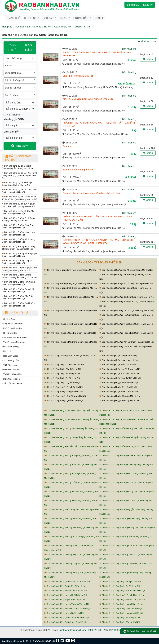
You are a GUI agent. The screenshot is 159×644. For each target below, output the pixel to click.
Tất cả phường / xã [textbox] (15, 80)
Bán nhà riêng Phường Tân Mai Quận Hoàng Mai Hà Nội (127, 310)
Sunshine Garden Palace (14, 337)
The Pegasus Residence (14, 342)
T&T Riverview (9, 365)
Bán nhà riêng (34, 27)
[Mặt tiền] (5, 115)
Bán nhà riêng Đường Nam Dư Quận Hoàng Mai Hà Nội (17, 226)
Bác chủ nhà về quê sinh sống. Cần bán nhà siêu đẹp (91, 193)
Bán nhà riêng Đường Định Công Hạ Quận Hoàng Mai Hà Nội (18, 219)
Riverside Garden (11, 370)
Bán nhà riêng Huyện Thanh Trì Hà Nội (63, 387)
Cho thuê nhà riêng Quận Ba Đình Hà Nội (120, 586)
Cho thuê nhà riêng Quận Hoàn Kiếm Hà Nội (121, 604)
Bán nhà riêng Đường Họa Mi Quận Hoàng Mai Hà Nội (126, 270)
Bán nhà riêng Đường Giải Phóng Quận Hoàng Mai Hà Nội (19, 304)
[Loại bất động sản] (20, 58)
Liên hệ (99, 18)
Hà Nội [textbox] (8, 66)
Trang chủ (13, 18)
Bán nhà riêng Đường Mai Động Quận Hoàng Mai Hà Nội (18, 297)
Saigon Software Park (13, 324)
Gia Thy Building (10, 347)
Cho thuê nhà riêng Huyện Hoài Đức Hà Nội (66, 595)
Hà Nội (48, 27)
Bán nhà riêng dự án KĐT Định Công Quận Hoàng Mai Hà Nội (17, 184)
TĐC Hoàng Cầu (10, 360)
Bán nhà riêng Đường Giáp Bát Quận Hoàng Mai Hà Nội (18, 262)
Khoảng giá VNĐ (14, 119)
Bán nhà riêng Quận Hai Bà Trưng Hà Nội (120, 369)
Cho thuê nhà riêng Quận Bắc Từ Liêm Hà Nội (122, 591)
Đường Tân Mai (82, 27)
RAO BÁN (28, 48)
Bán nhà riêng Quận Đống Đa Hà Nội (118, 365)
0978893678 (115, 630)
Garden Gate (9, 319)
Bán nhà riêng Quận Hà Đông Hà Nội (63, 374)
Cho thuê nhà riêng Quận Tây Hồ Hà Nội (120, 622)
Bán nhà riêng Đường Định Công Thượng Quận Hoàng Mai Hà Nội (18, 248)
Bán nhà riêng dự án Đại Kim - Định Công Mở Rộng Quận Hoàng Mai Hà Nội (20, 175)
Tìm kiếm (20, 146)
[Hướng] (20, 103)
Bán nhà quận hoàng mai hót (78, 170)
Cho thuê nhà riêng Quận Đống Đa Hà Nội (120, 582)
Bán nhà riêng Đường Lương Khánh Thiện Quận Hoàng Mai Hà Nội (20, 276)
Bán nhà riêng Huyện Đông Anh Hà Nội (64, 392)
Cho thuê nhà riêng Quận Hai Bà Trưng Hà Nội (122, 600)
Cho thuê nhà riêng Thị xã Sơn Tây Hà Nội (65, 600)
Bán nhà (67, 146)
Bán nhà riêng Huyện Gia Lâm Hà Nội (118, 387)
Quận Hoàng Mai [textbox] (13, 73)
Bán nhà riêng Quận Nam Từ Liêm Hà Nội (120, 378)
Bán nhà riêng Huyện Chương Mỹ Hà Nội (120, 396)
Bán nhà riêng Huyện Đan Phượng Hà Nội (65, 396)
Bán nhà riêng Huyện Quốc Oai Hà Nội (63, 401)
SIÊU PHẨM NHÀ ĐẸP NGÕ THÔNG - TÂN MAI (88, 99)
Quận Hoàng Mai (63, 27)
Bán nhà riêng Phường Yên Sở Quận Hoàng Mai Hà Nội (127, 342)
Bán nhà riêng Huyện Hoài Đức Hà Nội (119, 383)
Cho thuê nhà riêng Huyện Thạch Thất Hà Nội (122, 595)
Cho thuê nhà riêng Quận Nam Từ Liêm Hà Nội (67, 582)
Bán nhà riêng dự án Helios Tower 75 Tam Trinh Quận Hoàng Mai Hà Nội (20, 198)
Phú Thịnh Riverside (12, 328)
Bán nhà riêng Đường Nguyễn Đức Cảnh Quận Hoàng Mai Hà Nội (19, 269)
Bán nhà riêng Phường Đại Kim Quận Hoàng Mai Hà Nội (127, 297)
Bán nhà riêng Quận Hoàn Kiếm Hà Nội (119, 392)
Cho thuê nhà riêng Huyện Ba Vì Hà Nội (64, 613)
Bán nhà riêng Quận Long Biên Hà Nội (118, 356)
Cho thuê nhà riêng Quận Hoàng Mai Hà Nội (121, 613)
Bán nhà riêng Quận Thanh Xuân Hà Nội (64, 365)
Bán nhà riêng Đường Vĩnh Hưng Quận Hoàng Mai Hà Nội (19, 241)
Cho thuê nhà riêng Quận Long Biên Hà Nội (66, 622)
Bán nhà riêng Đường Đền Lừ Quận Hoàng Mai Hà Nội (126, 283)
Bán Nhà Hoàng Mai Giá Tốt (78, 76)
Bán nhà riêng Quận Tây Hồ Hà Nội (62, 383)
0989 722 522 (95, 630)
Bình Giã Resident (11, 379)
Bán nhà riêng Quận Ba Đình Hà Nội (62, 378)
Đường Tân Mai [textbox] (13, 88)
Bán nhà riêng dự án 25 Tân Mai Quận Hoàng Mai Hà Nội (18, 212)
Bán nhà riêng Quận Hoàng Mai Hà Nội (119, 360)
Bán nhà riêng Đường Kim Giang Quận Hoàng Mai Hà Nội (18, 283)
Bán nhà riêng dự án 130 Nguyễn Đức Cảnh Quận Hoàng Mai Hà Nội (19, 205)
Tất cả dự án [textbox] (11, 95)
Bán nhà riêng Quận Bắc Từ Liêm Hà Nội (120, 374)
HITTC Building (10, 333)
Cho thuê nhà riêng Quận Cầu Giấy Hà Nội (65, 586)
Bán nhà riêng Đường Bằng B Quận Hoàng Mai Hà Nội (71, 283)
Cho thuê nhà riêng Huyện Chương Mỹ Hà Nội (67, 609)
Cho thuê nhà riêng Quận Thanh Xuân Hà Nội (67, 618)
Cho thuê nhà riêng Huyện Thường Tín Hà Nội (67, 604)
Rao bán (20, 27)
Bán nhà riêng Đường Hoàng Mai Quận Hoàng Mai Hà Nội (19, 233)
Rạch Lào (7, 351)
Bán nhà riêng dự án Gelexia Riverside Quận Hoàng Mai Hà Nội (18, 167)
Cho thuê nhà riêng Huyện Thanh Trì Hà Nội (66, 591)
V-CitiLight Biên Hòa (12, 374)
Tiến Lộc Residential (12, 383)
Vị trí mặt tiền (12, 115)
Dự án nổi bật (18, 313)
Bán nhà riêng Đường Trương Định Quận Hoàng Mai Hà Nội (19, 255)
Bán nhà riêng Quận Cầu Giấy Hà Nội (63, 369)
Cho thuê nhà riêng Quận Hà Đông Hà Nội (120, 618)
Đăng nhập (133, 5)
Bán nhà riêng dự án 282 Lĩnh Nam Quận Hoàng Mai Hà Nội (20, 191)
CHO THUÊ (12, 48)
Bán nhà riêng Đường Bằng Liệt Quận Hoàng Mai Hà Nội (18, 290)
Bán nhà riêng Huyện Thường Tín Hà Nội (120, 401)
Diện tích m (11, 131)
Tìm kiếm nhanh (148, 41)
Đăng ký (148, 5)
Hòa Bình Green (10, 356)
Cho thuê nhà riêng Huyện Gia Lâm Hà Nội (121, 609)
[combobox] (20, 66)
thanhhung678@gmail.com (72, 630)
